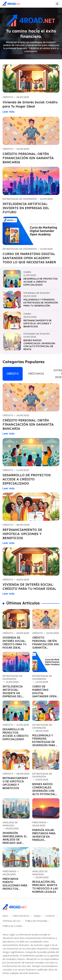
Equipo (37, 916)
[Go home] (13, 4)
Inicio (5, 916)
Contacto (50, 916)
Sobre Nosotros (21, 916)
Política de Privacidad (36, 921)
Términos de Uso (12, 921)
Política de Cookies (12, 926)
